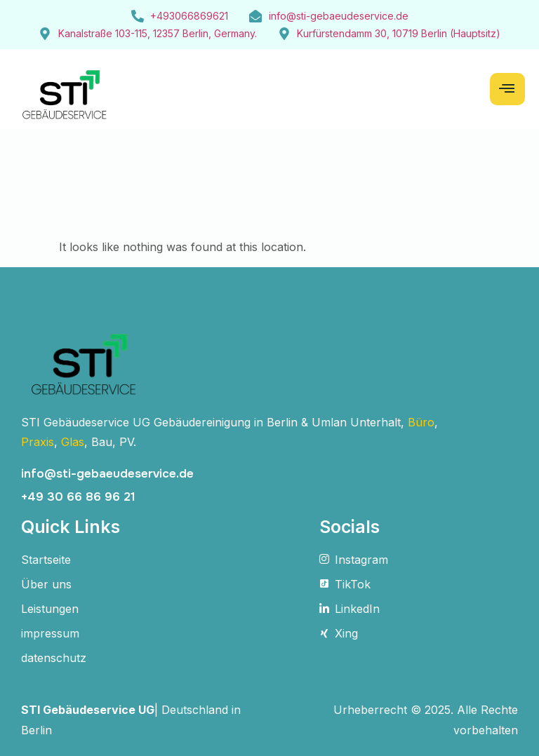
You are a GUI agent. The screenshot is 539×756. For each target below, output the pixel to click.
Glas (73, 442)
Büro (421, 422)
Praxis (38, 442)
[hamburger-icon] (507, 89)
